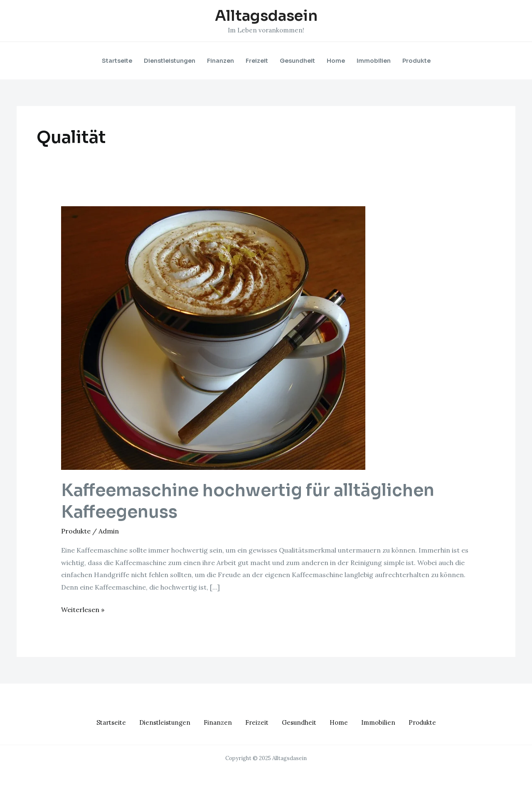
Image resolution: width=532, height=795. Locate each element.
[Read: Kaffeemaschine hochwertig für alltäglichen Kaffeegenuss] (213, 337)
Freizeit (257, 61)
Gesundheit (297, 61)
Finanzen (220, 61)
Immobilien (374, 61)
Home (336, 61)
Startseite (117, 61)
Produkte (416, 61)
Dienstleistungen (170, 61)
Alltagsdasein (266, 16)
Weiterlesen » (83, 609)
